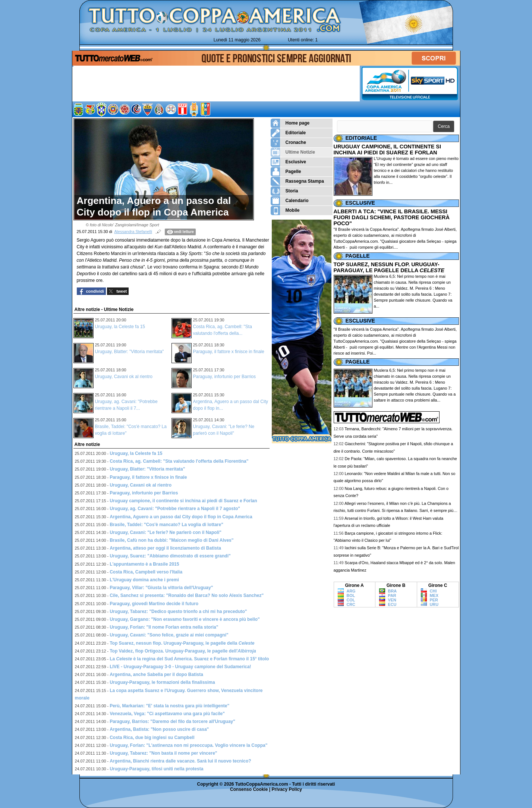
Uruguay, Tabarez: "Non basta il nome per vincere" (163, 753)
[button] (444, 127)
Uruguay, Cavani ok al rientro (124, 377)
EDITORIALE (361, 138)
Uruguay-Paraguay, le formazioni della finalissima (162, 682)
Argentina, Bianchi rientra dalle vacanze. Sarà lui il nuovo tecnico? (180, 761)
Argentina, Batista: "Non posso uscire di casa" (159, 729)
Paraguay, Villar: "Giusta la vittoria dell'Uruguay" (161, 588)
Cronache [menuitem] (288, 143)
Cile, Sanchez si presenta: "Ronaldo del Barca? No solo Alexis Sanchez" (187, 595)
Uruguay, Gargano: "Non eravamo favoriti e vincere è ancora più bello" (185, 619)
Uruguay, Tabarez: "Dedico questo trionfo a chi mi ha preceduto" (178, 611)
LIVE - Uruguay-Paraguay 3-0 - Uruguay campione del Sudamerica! (180, 667)
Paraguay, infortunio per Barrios (225, 377)
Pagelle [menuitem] (286, 172)
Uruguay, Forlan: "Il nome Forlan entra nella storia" (164, 627)
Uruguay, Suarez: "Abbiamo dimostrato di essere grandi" (170, 556)
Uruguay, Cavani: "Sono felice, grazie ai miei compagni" (169, 635)
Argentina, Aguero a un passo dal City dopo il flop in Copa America (181, 517)
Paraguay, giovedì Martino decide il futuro (154, 604)
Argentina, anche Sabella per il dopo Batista (156, 675)
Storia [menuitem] (284, 191)
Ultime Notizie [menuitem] (293, 152)
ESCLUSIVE (360, 203)
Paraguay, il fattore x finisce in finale (229, 352)
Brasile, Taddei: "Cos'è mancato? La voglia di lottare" (166, 525)
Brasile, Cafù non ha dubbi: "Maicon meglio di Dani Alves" (171, 540)
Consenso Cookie (249, 789)
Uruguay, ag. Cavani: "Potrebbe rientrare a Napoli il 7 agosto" (175, 509)
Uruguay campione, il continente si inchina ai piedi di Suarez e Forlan (183, 501)
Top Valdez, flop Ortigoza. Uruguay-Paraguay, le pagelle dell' (183, 651)
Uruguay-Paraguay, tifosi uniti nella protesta (156, 769)
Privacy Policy (287, 789)
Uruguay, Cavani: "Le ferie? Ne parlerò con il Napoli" (166, 532)
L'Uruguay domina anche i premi (144, 580)
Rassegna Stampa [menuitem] (297, 181)
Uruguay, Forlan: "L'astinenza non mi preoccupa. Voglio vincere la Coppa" (188, 745)
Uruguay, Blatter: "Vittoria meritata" (130, 352)
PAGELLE (358, 256)
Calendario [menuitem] (290, 201)
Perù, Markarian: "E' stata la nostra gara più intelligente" (169, 706)
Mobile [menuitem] (285, 210)
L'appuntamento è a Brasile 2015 (144, 564)
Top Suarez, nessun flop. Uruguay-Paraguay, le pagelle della (182, 643)
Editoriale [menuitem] (288, 133)
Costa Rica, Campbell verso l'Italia (146, 572)
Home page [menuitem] (290, 123)
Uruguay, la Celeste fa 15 (120, 327)
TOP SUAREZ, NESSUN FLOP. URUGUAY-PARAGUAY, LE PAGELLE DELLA (389, 267)
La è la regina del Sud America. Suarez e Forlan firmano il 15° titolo (189, 659)
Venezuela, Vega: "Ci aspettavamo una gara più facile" (167, 714)
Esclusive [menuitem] (288, 162)
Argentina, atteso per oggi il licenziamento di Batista (165, 548)
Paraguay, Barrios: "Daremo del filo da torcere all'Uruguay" (172, 721)
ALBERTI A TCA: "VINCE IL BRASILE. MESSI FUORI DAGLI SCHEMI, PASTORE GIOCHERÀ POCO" (392, 217)
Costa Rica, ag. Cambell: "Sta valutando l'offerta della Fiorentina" (179, 461)
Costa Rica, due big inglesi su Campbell (152, 738)
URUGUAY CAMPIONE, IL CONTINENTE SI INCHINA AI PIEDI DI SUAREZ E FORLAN (387, 150)
